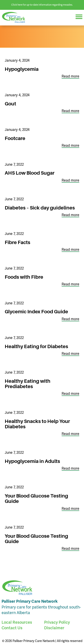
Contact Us (12, 628)
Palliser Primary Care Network (16, 18)
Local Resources (17, 622)
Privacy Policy (57, 622)
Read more (70, 77)
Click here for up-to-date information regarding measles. (42, 5)
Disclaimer (54, 628)
